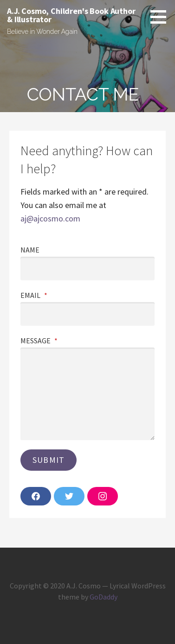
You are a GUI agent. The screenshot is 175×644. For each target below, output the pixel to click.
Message (39, 341)
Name (30, 250)
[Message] (87, 394)
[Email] (87, 314)
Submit (49, 460)
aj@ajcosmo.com (50, 218)
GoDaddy (104, 597)
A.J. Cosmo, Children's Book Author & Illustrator (71, 15)
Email (34, 295)
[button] (162, 17)
